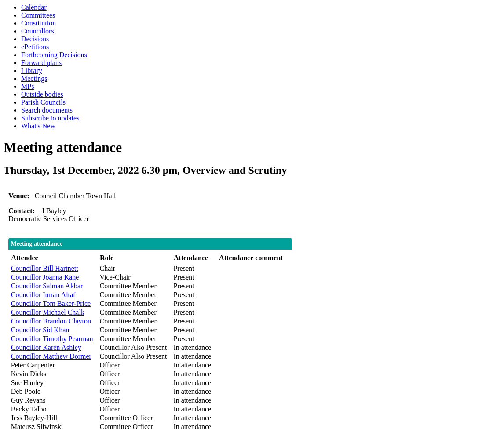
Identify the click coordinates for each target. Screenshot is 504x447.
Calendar (34, 7)
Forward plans (41, 63)
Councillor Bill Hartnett (45, 268)
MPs (27, 86)
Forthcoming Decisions (54, 55)
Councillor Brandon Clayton (51, 321)
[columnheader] (53, 258)
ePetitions (35, 47)
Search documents (47, 110)
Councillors (38, 31)
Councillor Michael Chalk (48, 312)
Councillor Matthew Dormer (51, 356)
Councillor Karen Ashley (46, 347)
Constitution (38, 23)
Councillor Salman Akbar (47, 286)
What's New (38, 126)
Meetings (34, 78)
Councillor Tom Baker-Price (51, 303)
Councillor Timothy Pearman (52, 339)
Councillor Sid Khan (40, 330)
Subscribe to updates (50, 118)
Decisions (35, 39)
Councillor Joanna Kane (45, 277)
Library (32, 71)
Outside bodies (42, 94)
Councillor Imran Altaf (43, 295)
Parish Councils (43, 102)
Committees (38, 15)
